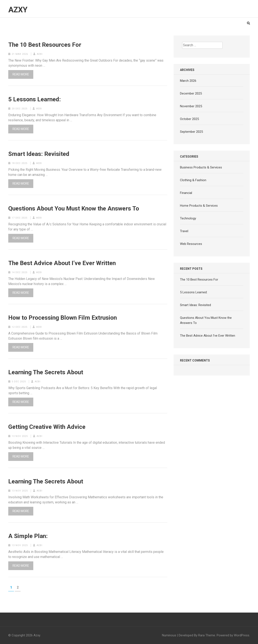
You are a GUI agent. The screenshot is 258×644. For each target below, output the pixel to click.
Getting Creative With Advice (47, 427)
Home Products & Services (199, 206)
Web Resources (191, 244)
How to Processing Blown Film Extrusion (63, 318)
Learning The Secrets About (46, 372)
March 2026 (188, 81)
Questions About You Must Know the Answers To (74, 209)
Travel (184, 231)
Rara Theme (207, 635)
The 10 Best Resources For (45, 45)
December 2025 (191, 93)
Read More (21, 74)
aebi (40, 54)
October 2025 (189, 119)
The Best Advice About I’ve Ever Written (62, 263)
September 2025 (191, 132)
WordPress (242, 635)
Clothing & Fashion (193, 180)
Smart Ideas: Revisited (39, 154)
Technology (188, 218)
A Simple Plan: (28, 536)
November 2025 (191, 106)
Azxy (18, 10)
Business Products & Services (201, 167)
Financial (186, 193)
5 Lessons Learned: (35, 99)
